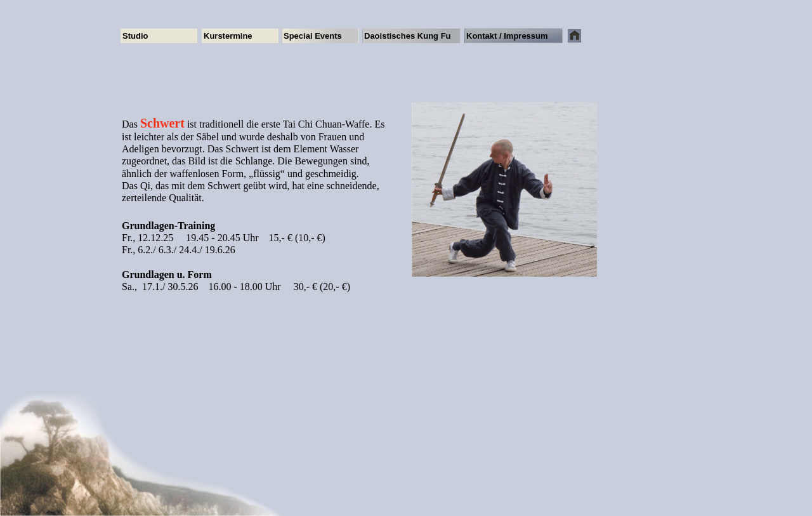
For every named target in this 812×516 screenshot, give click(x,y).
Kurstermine (228, 36)
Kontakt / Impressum (507, 36)
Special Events (313, 36)
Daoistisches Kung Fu (408, 36)
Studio (135, 36)
